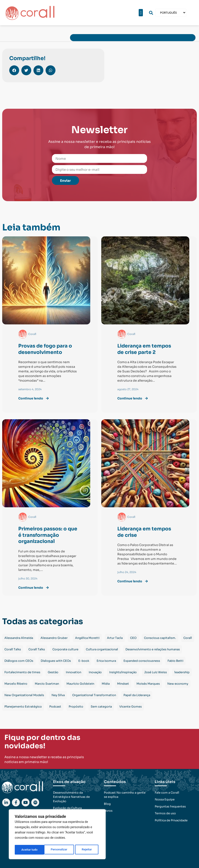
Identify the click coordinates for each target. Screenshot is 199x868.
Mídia (106, 684)
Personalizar (29, 850)
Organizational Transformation (94, 695)
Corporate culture (65, 649)
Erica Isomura (106, 661)
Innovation (74, 672)
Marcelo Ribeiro (16, 684)
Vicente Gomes (131, 707)
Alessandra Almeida (19, 638)
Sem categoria (101, 707)
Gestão (53, 672)
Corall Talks (13, 649)
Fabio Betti (175, 661)
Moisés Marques (148, 684)
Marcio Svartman (47, 684)
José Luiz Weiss (156, 672)
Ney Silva (58, 695)
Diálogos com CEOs (19, 661)
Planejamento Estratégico (23, 707)
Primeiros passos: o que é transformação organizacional (48, 535)
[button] (141, 13)
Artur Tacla (115, 638)
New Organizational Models (24, 695)
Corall (188, 638)
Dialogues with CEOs (56, 661)
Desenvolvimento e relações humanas (153, 649)
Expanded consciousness (142, 661)
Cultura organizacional (102, 649)
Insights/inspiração (123, 672)
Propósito (76, 707)
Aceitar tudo (85, 850)
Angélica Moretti (87, 638)
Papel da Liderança (137, 695)
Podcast (55, 707)
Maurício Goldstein (80, 684)
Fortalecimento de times (22, 672)
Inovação (95, 672)
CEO (133, 638)
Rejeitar (57, 850)
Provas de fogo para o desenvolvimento (45, 349)
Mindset (123, 684)
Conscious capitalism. (160, 638)
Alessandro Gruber (54, 638)
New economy (178, 684)
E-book (84, 661)
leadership (182, 672)
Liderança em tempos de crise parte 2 (144, 349)
